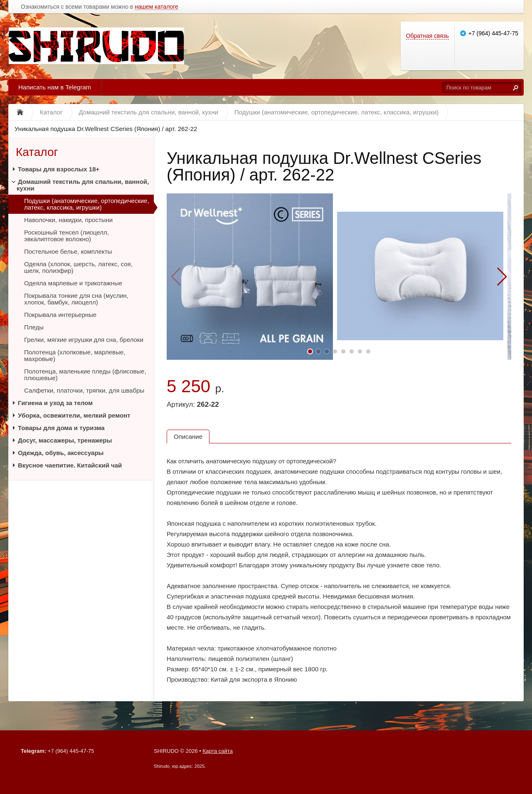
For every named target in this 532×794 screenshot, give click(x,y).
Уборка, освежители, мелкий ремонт (74, 415)
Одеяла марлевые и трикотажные (73, 283)
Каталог (37, 152)
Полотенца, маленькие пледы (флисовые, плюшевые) (85, 375)
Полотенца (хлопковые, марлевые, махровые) (75, 355)
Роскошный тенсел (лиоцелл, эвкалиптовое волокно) (66, 236)
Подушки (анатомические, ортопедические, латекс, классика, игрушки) (87, 204)
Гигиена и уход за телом (55, 403)
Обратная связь (427, 36)
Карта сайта (217, 751)
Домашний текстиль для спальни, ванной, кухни (83, 185)
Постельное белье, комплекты (68, 251)
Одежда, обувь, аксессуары (61, 453)
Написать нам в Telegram (55, 87)
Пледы (34, 327)
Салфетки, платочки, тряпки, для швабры (84, 390)
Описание (188, 437)
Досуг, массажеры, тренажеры (65, 440)
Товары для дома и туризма (61, 428)
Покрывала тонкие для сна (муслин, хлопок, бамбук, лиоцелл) (76, 299)
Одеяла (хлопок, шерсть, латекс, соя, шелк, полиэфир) (78, 267)
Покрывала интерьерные (60, 315)
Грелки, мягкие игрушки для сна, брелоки (84, 340)
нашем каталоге (156, 7)
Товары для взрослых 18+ (59, 169)
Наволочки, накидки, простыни (68, 220)
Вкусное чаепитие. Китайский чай (70, 465)
